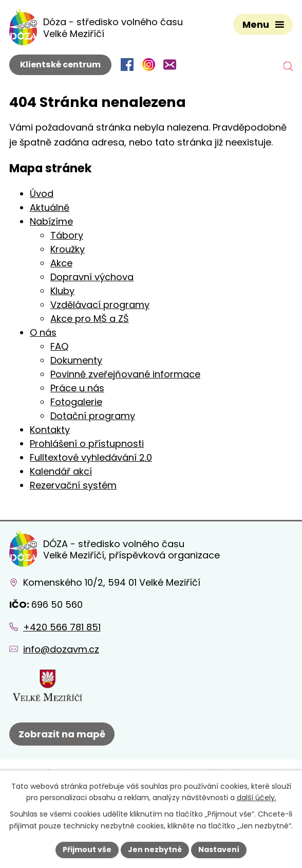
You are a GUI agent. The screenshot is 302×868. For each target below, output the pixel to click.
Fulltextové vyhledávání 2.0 (91, 457)
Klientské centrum (60, 65)
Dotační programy (93, 416)
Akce (61, 263)
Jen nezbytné (155, 849)
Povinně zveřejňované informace (125, 374)
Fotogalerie (76, 402)
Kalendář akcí (61, 471)
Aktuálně (50, 207)
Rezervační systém (73, 485)
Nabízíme (51, 221)
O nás (43, 332)
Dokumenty (76, 360)
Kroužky (68, 249)
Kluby (62, 291)
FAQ (59, 346)
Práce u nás (77, 388)
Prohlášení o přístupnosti (87, 444)
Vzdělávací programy (100, 305)
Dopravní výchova (92, 277)
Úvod (42, 194)
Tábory (67, 235)
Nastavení (219, 849)
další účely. (257, 798)
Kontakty (50, 430)
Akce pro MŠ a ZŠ (90, 319)
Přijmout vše (87, 849)
